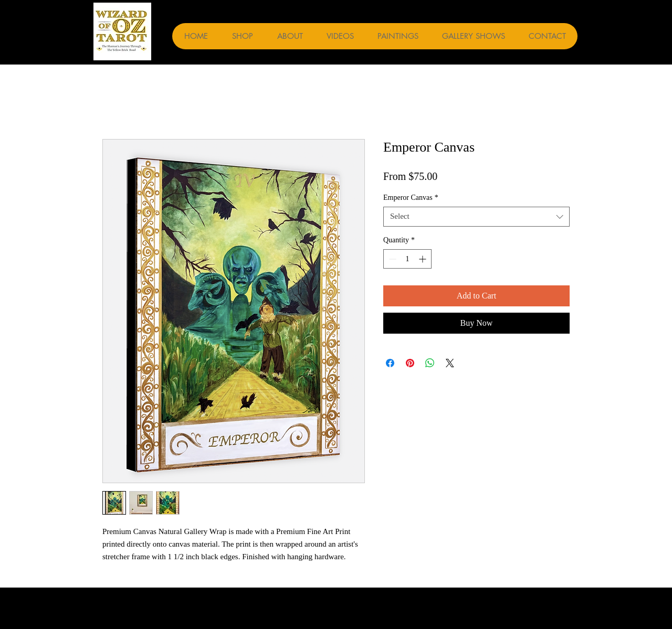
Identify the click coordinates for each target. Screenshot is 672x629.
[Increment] (423, 259)
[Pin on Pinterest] (410, 363)
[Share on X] (450, 363)
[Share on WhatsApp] (430, 363)
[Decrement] (391, 259)
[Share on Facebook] (390, 363)
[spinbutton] (407, 259)
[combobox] (476, 217)
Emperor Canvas (411, 198)
